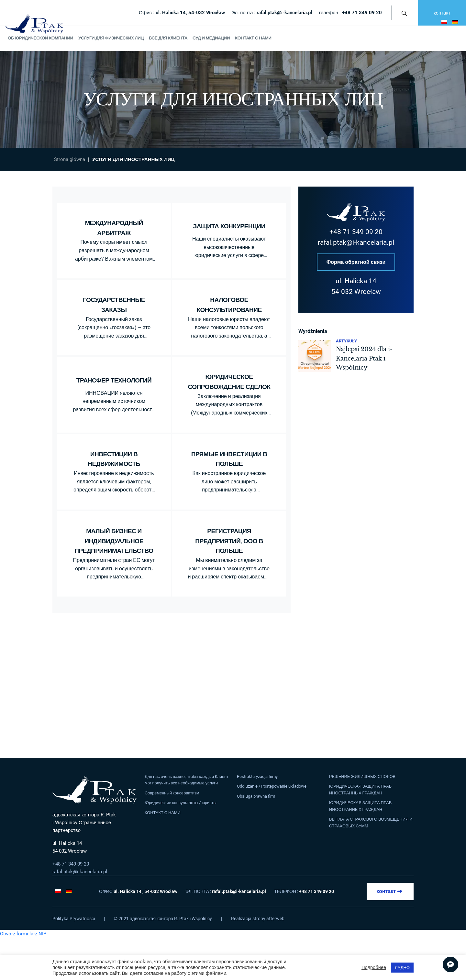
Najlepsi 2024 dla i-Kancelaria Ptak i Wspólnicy (364, 359)
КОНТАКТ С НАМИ (253, 38)
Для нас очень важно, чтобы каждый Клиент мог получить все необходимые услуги (187, 780)
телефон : (350, 13)
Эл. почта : (272, 13)
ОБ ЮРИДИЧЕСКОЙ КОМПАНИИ (40, 38)
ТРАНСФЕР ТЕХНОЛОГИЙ (114, 380)
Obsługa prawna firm (256, 796)
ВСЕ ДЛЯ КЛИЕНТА (168, 38)
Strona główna (70, 159)
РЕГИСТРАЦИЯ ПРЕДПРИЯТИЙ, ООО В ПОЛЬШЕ (229, 541)
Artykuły (346, 341)
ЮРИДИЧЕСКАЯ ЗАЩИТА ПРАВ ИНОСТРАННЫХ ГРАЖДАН (360, 789)
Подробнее (374, 967)
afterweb (275, 919)
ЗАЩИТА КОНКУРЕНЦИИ (229, 226)
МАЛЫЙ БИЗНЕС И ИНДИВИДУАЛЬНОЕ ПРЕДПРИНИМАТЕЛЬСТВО (114, 541)
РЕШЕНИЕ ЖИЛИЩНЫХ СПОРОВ (362, 776)
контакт (442, 13)
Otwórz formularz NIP (23, 934)
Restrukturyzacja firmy (257, 776)
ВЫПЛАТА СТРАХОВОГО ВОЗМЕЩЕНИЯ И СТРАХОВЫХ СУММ (371, 822)
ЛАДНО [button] (402, 968)
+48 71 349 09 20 (356, 232)
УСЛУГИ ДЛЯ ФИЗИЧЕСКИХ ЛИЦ (111, 38)
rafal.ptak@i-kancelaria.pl (356, 242)
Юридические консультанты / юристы (181, 803)
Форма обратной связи (356, 262)
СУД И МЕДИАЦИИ (211, 38)
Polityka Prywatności (74, 919)
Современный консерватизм (172, 793)
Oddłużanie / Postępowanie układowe (272, 786)
